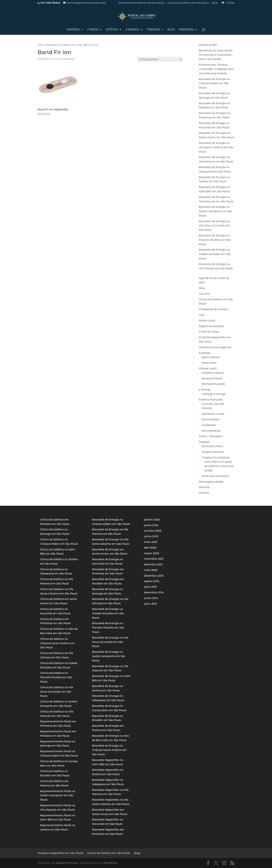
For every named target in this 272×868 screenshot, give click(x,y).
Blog (215, 3)
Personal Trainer (212, 378)
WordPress (110, 863)
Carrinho (204, 294)
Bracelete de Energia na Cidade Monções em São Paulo (215, 254)
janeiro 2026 (152, 520)
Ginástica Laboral (213, 373)
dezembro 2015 (154, 576)
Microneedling (211, 431)
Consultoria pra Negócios (215, 347)
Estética (112, 30)
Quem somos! (211, 357)
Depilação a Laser (213, 414)
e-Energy (205, 390)
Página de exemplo (211, 326)
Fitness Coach (208, 368)
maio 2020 (151, 570)
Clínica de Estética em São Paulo (188, 3)
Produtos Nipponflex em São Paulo (141, 3)
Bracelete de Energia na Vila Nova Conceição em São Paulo (214, 226)
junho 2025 (151, 525)
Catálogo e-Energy (214, 394)
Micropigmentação (211, 482)
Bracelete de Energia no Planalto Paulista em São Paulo (215, 240)
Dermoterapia (211, 419)
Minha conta (207, 321)
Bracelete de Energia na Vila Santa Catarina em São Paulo (216, 147)
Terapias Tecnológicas (216, 457)
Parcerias (186, 30)
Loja (202, 315)
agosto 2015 (152, 581)
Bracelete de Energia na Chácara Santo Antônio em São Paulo (109, 750)
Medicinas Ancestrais (215, 476)
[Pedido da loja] (160, 59)
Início (41, 45)
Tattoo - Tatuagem (211, 436)
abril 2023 (150, 548)
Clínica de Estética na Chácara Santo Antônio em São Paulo (57, 643)
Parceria (204, 487)
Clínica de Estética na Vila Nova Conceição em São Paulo (57, 692)
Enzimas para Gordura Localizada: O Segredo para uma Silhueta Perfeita (216, 69)
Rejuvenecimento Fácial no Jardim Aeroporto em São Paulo (58, 796)
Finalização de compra (213, 309)
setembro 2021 (153, 564)
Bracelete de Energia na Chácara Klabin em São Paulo (214, 83)
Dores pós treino (212, 446)
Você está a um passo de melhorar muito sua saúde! (219, 466)
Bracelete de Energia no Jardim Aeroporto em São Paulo (215, 211)
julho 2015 (150, 587)
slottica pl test (208, 45)
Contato (204, 493)
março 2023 (152, 553)
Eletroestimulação (213, 384)
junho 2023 (151, 536)
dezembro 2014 (154, 592)
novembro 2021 (154, 559)
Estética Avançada (211, 400)
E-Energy (133, 30)
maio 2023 (151, 542)
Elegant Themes (67, 863)
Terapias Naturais (213, 452)
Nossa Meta (209, 363)
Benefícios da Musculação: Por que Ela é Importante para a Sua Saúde (216, 55)
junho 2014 (151, 598)
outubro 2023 (153, 531)
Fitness (93, 30)
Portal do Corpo (209, 332)
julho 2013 (150, 604)
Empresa (73, 30)
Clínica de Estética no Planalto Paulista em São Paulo (56, 677)
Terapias (153, 30)
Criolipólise (209, 425)
